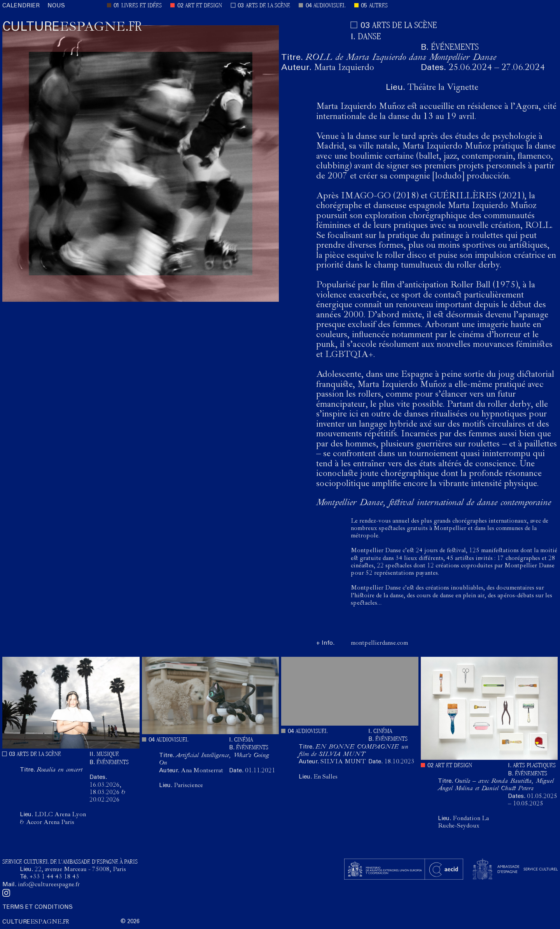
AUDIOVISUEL (329, 6)
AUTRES (378, 6)
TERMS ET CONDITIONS (38, 907)
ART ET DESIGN (204, 6)
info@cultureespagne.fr (49, 885)
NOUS (56, 6)
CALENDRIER (21, 6)
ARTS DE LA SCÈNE (268, 6)
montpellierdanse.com (379, 644)
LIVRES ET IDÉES (142, 6)
